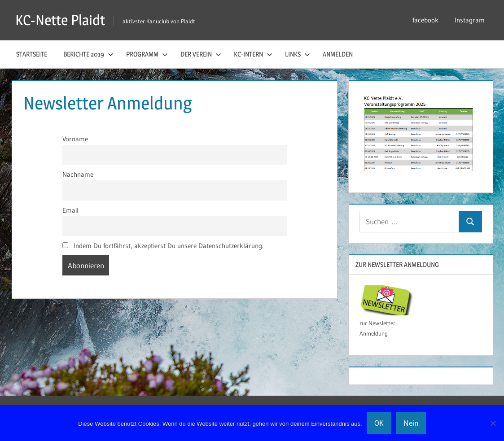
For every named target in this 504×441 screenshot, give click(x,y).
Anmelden (338, 54)
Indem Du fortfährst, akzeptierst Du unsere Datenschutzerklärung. (163, 246)
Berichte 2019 (88, 54)
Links (298, 54)
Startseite (32, 54)
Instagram (470, 20)
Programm (147, 54)
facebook (425, 20)
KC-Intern (253, 54)
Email (70, 210)
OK (379, 423)
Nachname (78, 174)
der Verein (201, 54)
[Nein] (493, 423)
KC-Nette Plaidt (60, 20)
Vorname (75, 139)
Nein (411, 423)
